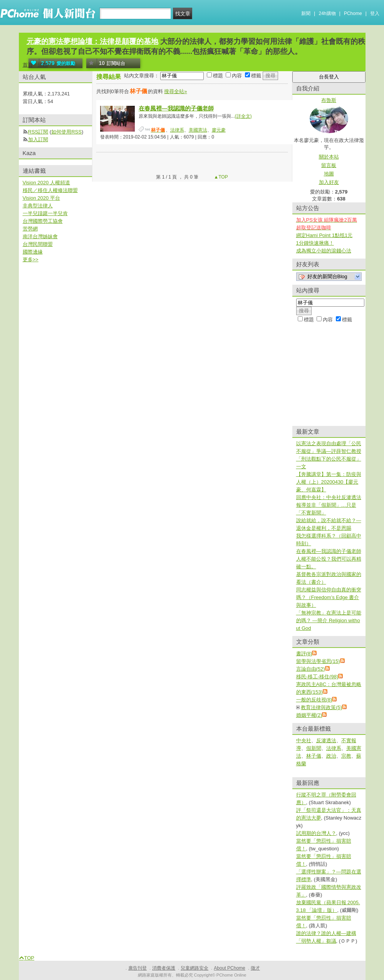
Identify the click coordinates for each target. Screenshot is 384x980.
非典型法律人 (38, 206)
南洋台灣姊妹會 (40, 236)
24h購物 (327, 13)
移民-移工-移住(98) (317, 677)
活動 (43, 65)
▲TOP (220, 177)
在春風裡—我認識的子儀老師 (176, 108)
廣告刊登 (138, 968)
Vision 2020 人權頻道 (46, 183)
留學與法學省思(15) (318, 661)
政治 (331, 756)
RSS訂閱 (38, 132)
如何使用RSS (66, 132)
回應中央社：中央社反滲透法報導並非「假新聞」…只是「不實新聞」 (329, 505)
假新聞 (314, 748)
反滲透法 (326, 740)
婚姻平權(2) (309, 715)
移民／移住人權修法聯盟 (50, 190)
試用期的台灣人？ (316, 833)
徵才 (255, 968)
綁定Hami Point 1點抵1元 (324, 235)
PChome (353, 13)
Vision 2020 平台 (41, 198)
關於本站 (329, 157)
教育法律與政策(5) (321, 707)
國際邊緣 (33, 252)
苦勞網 (30, 229)
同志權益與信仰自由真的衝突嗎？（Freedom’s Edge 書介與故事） (329, 597)
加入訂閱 (38, 139)
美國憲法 (198, 130)
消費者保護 (164, 968)
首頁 (28, 65)
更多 (31, 260)
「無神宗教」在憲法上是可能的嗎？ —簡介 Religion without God (329, 620)
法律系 (177, 130)
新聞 (306, 13)
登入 (375, 13)
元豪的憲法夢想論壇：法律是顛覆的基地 (92, 41)
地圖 (329, 174)
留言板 (329, 165)
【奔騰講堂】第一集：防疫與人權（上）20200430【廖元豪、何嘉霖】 (329, 482)
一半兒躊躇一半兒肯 (45, 213)
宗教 (346, 756)
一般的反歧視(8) (314, 700)
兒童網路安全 (195, 968)
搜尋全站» (175, 91)
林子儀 (314, 756)
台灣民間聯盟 (38, 244)
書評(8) (304, 654)
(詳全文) (243, 116)
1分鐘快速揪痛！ (315, 243)
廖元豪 (219, 130)
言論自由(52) (311, 669)
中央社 (304, 740)
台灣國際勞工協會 (43, 221)
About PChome (229, 968)
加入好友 (329, 182)
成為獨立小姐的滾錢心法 (324, 251)
